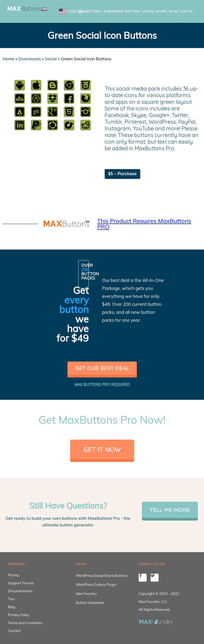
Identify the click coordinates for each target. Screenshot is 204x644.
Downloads (30, 59)
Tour (12, 599)
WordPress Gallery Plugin (96, 585)
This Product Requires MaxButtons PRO (144, 224)
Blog (173, 11)
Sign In (187, 11)
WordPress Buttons (122, 11)
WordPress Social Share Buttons (102, 576)
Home (8, 59)
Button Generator (90, 603)
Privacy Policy (19, 615)
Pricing (13, 575)
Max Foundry (86, 594)
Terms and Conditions (25, 623)
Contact (14, 631)
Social (51, 59)
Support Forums (21, 583)
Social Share (155, 11)
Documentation (20, 591)
